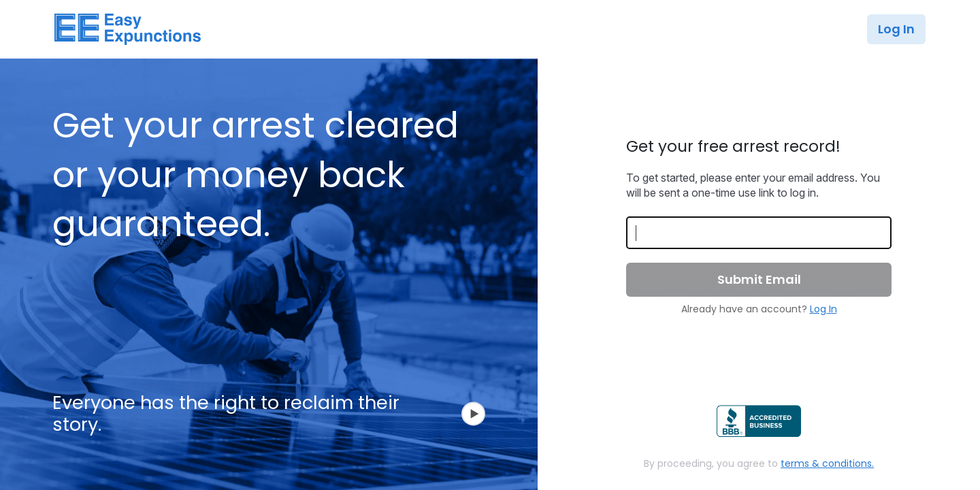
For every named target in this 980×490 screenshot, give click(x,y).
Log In (896, 29)
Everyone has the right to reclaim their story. (269, 414)
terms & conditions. (827, 463)
